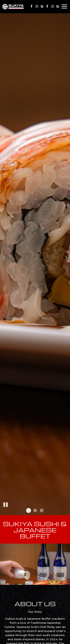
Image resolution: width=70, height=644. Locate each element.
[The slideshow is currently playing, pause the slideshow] (6, 505)
